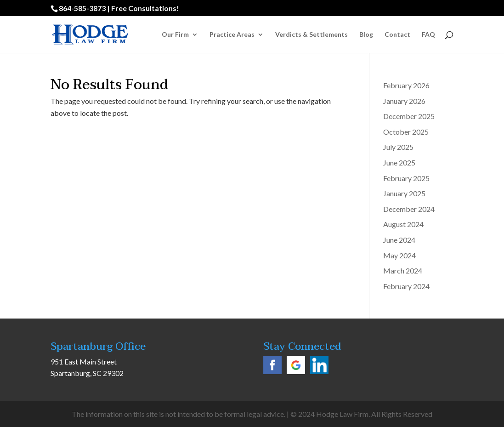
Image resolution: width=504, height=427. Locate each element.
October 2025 (406, 132)
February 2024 (406, 286)
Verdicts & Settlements (311, 35)
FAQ (428, 35)
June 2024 (399, 240)
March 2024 (403, 270)
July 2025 (398, 147)
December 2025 (409, 116)
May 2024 (399, 255)
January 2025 (404, 193)
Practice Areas (232, 35)
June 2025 (399, 162)
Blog (366, 35)
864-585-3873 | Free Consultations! (119, 8)
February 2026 (406, 85)
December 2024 (409, 209)
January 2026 (404, 101)
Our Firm (175, 35)
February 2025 (406, 178)
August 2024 (403, 224)
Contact (397, 35)
